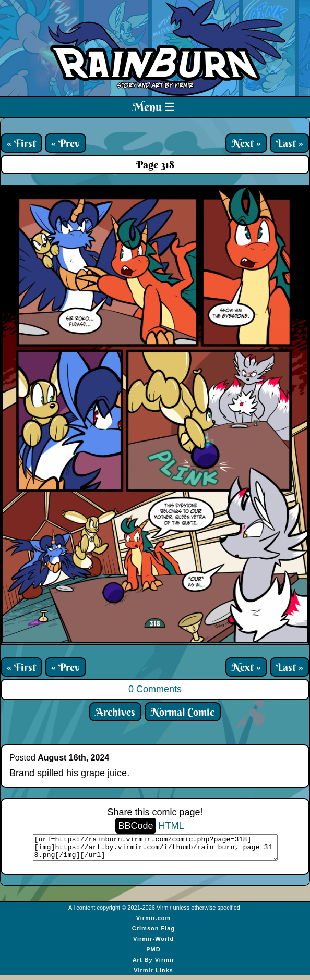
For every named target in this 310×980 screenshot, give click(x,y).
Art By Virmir (154, 964)
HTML (171, 826)
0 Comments (155, 689)
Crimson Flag (153, 933)
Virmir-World (153, 944)
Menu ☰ (154, 107)
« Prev (65, 143)
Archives (115, 712)
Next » (246, 143)
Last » (290, 143)
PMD (153, 954)
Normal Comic (183, 712)
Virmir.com (154, 923)
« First (21, 143)
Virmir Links (153, 975)
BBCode (135, 826)
